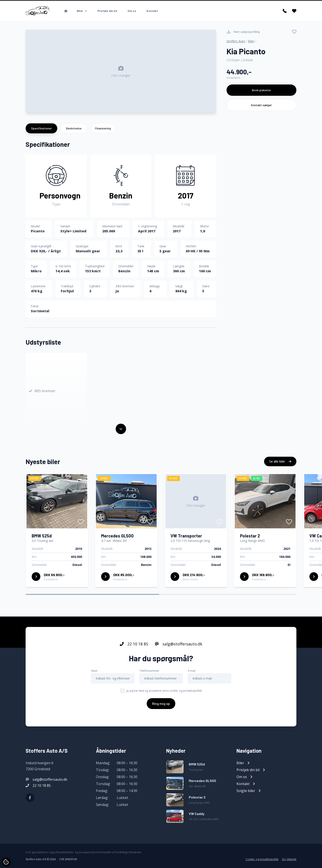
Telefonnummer (149, 672)
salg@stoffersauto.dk (179, 645)
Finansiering (103, 128)
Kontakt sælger (261, 105)
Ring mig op (161, 704)
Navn (94, 672)
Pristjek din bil (107, 11)
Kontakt (152, 11)
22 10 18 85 (134, 645)
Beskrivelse (74, 128)
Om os (132, 11)
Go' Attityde (289, 859)
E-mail (192, 672)
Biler (251, 41)
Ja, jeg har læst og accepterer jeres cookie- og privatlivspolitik (164, 692)
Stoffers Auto (236, 41)
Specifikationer (41, 128)
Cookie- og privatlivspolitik (262, 859)
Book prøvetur (261, 90)
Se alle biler (280, 462)
